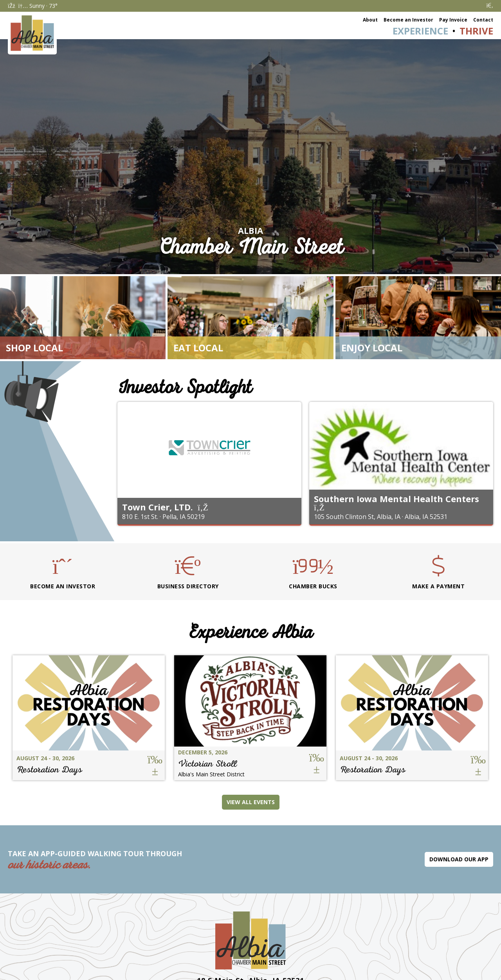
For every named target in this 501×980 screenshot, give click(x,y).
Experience (420, 31)
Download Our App (459, 859)
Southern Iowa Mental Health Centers (396, 499)
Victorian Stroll (207, 764)
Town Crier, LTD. (158, 507)
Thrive (476, 31)
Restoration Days (49, 769)
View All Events (251, 802)
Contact (483, 20)
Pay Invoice (453, 20)
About (370, 20)
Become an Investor (408, 20)
